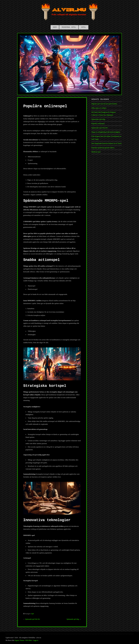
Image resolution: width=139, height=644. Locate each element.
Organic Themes (19, 640)
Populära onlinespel (98, 123)
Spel (84, 27)
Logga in (36, 640)
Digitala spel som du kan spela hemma (104, 104)
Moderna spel (69, 27)
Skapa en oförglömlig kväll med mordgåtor (106, 132)
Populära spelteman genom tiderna (103, 148)
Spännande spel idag (73, 619)
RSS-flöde (29, 640)
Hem (55, 27)
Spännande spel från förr (33, 619)
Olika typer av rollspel (99, 108)
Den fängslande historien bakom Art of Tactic (107, 143)
